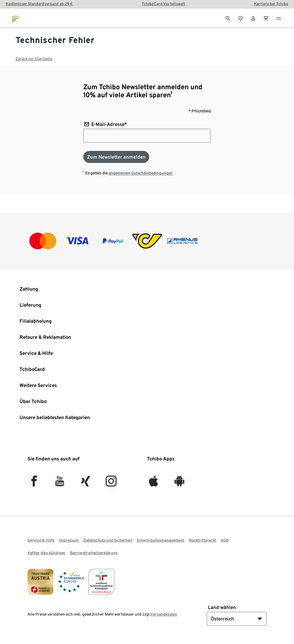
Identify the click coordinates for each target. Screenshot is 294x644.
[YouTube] (60, 484)
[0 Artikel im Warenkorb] (266, 18)
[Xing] (86, 484)
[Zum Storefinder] (241, 18)
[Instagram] (111, 484)
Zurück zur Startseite (34, 59)
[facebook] (34, 484)
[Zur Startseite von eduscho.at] (16, 18)
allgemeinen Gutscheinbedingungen (141, 173)
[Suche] (228, 18)
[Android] (179, 484)
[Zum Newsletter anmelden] (116, 157)
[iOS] (153, 484)
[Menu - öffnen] (278, 18)
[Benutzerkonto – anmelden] (253, 18)
